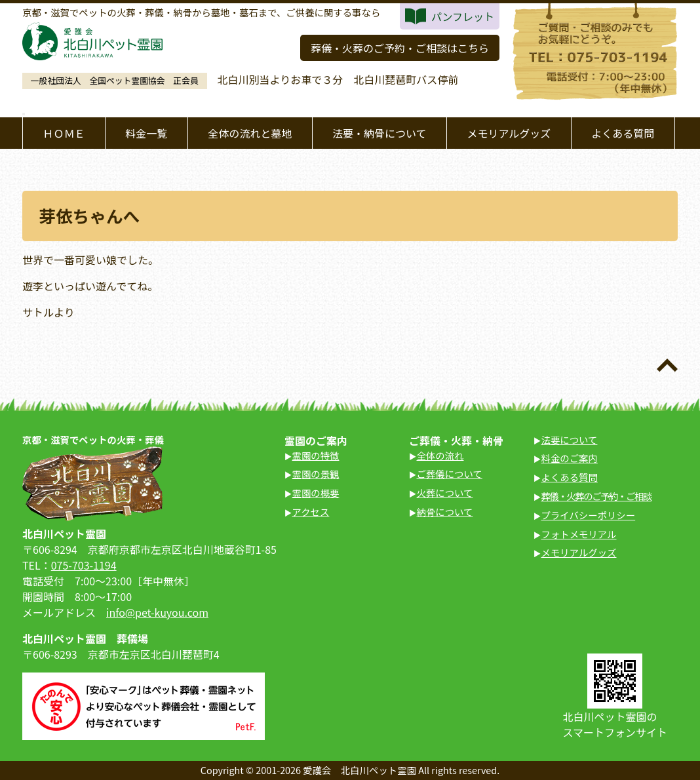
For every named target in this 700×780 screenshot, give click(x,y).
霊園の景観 (316, 474)
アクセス (311, 512)
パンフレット (463, 16)
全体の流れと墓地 (250, 133)
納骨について (445, 512)
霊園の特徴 (316, 455)
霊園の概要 (316, 493)
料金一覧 (146, 133)
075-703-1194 (84, 565)
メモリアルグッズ (509, 133)
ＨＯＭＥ (64, 133)
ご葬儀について (450, 474)
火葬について (445, 493)
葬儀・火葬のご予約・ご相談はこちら (400, 48)
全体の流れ (440, 455)
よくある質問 (623, 133)
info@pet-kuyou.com (157, 612)
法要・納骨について (379, 133)
